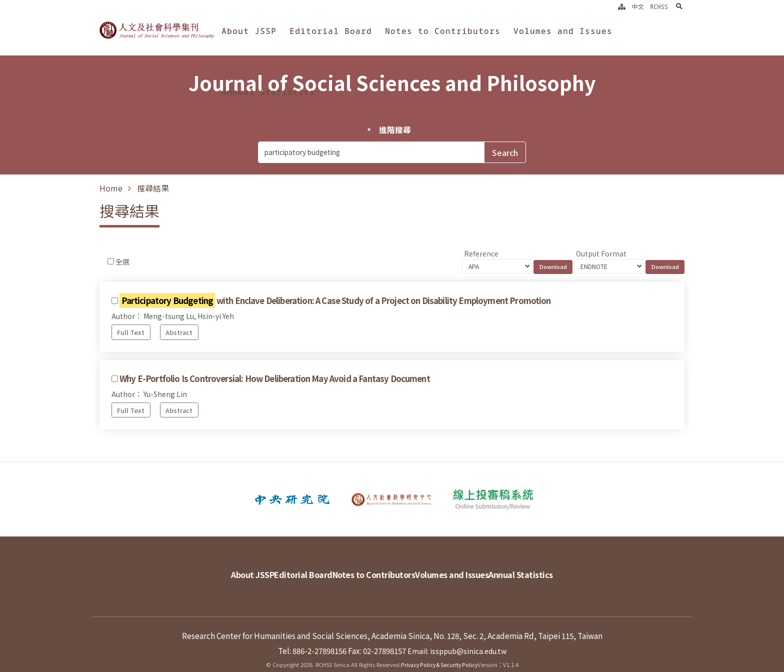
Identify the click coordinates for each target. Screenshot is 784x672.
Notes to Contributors (443, 31)
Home (111, 188)
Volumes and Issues (563, 31)
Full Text (131, 332)
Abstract (179, 332)
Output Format (601, 253)
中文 (638, 6)
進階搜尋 (395, 130)
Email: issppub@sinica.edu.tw (457, 635)
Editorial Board (331, 31)
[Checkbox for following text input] (111, 261)
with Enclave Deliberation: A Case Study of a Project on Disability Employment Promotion (335, 301)
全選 (122, 261)
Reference (481, 253)
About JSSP (249, 31)
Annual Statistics (268, 92)
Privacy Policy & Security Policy (439, 649)
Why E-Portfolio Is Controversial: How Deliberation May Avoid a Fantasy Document (275, 378)
